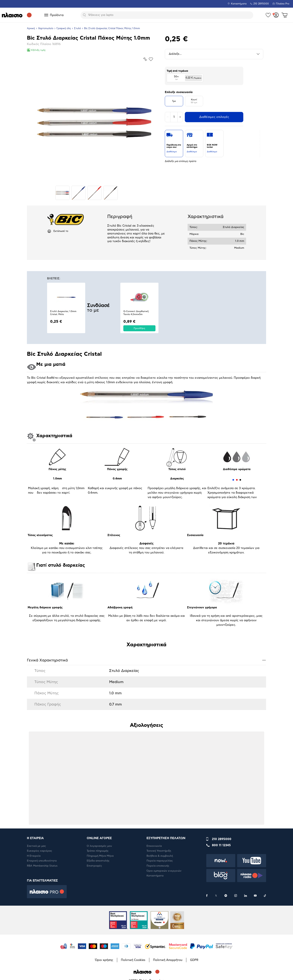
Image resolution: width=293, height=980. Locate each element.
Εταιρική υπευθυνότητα (42, 861)
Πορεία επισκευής (158, 866)
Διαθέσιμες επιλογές (214, 117)
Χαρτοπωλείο (46, 28)
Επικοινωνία (154, 846)
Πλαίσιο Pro (283, 4)
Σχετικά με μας (36, 846)
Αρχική (31, 28)
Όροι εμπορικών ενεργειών (164, 871)
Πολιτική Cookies (133, 960)
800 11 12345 (221, 845)
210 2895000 (222, 839)
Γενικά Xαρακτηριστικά (146, 660)
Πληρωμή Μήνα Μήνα (100, 856)
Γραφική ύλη (64, 28)
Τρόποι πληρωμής (98, 851)
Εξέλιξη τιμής (36, 50)
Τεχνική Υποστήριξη (159, 851)
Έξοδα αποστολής (98, 861)
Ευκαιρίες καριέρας (40, 851)
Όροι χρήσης (104, 960)
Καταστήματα (239, 4)
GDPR (194, 960)
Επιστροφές (94, 866)
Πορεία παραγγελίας (160, 861)
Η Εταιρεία (34, 856)
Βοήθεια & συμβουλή (160, 856)
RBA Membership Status (42, 866)
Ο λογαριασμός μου (99, 846)
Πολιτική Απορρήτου (168, 960)
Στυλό (77, 28)
